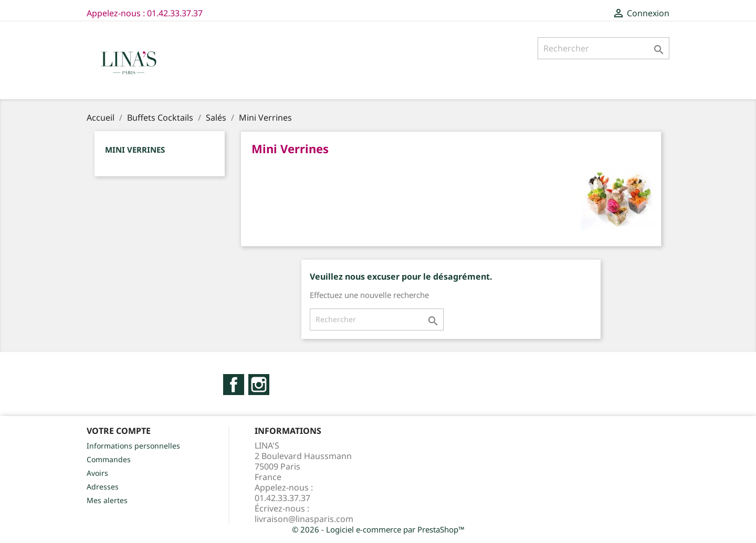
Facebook (234, 385)
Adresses (103, 487)
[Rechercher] (603, 48)
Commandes (109, 459)
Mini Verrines (135, 150)
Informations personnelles (133, 446)
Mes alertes (107, 500)
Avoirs (97, 473)
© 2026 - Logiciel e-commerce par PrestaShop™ (378, 529)
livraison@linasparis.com (304, 519)
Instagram (259, 385)
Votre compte (119, 431)
